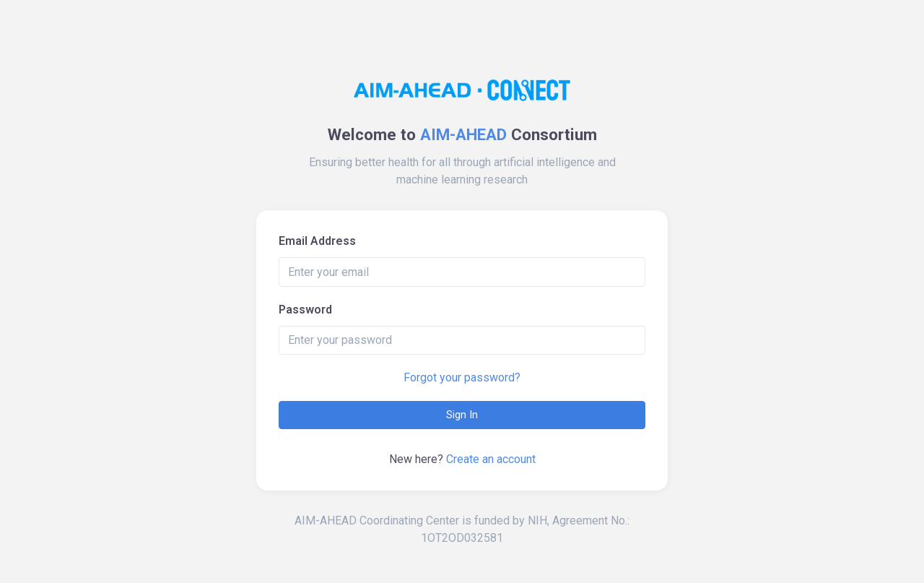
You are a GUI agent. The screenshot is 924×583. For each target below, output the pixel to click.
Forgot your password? (462, 377)
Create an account (491, 459)
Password (305, 310)
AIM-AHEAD (463, 134)
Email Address (317, 241)
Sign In (462, 415)
